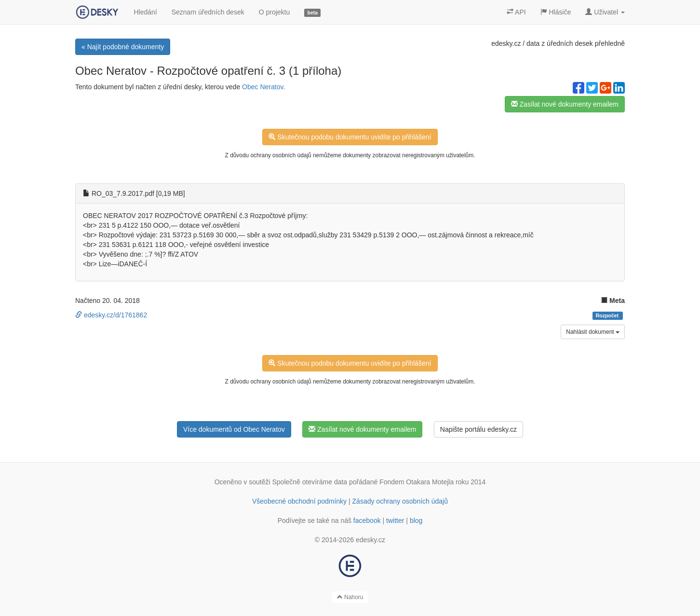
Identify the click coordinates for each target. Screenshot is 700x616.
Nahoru (350, 597)
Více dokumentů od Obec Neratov (234, 429)
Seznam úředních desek (208, 12)
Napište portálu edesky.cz (478, 429)
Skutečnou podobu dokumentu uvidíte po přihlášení (350, 137)
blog (416, 520)
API (516, 12)
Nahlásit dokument (593, 332)
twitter (395, 520)
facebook (367, 520)
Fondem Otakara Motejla (417, 482)
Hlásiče (556, 12)
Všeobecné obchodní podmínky (299, 501)
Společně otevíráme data (310, 482)
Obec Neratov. (263, 87)
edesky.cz (506, 43)
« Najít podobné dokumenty (123, 47)
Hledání (145, 12)
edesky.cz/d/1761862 (111, 315)
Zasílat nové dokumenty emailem (565, 104)
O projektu (275, 12)
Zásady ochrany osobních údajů (400, 501)
